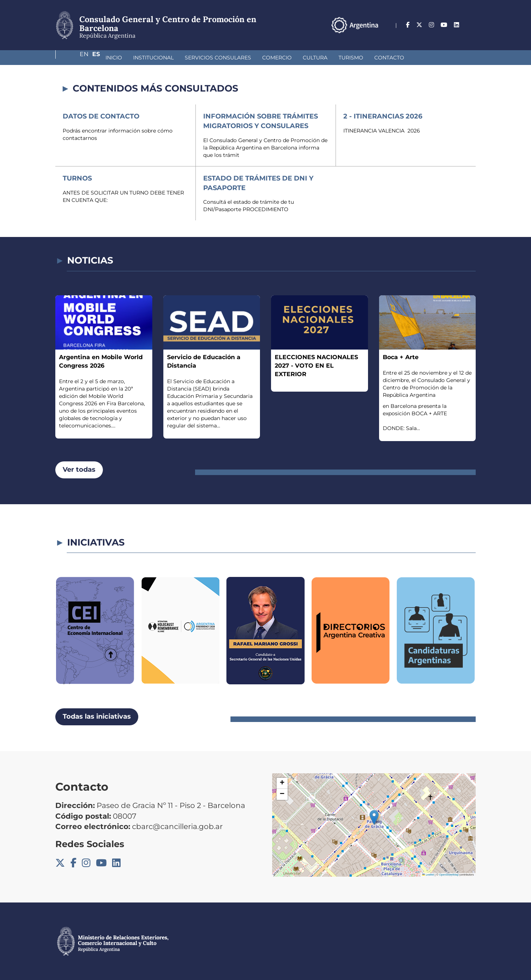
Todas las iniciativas (97, 716)
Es (472, 25)
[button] (374, 817)
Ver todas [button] (79, 470)
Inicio (75, 58)
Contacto (350, 58)
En (457, 25)
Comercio (238, 58)
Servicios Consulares (179, 58)
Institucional (114, 58)
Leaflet (428, 875)
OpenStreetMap (449, 875)
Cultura (276, 58)
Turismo (312, 58)
